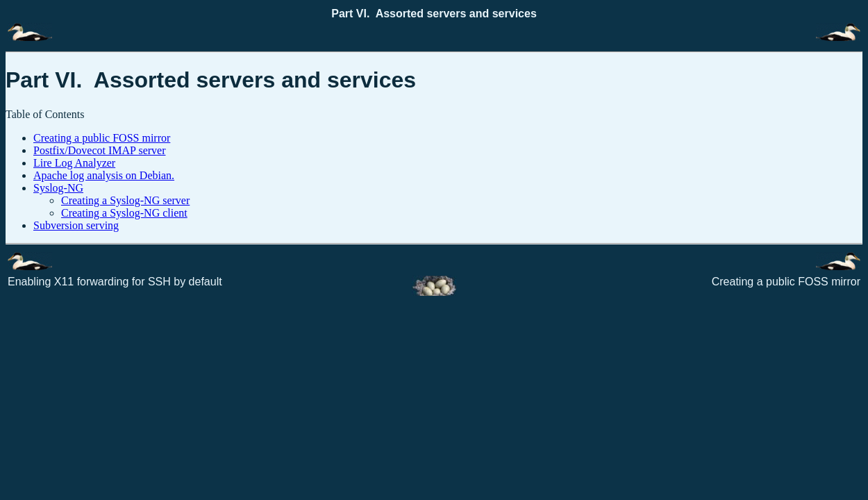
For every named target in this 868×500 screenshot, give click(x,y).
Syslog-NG (58, 188)
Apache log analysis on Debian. (104, 175)
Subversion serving (76, 225)
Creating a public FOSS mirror (102, 138)
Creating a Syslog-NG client (124, 213)
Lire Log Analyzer (74, 163)
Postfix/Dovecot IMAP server (100, 150)
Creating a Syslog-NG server (125, 200)
